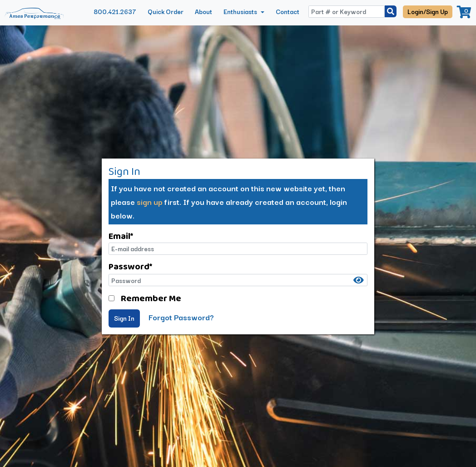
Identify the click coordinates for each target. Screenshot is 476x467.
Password (130, 266)
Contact (288, 11)
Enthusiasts (241, 11)
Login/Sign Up (428, 11)
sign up (150, 201)
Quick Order (166, 11)
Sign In (124, 318)
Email (121, 236)
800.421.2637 (115, 11)
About (203, 11)
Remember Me (151, 298)
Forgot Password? (181, 317)
